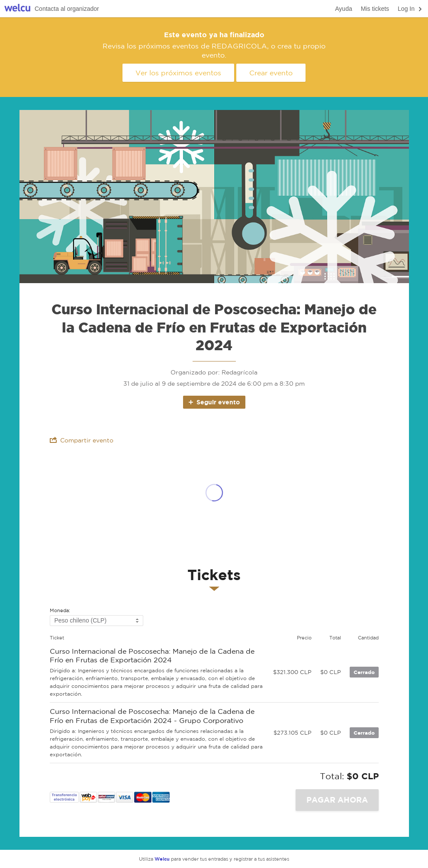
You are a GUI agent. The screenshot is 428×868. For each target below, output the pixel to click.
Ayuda (343, 9)
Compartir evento (82, 440)
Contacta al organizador (67, 9)
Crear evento (271, 73)
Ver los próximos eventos (178, 73)
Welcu (17, 9)
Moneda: (60, 611)
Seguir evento (214, 402)
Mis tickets (375, 9)
